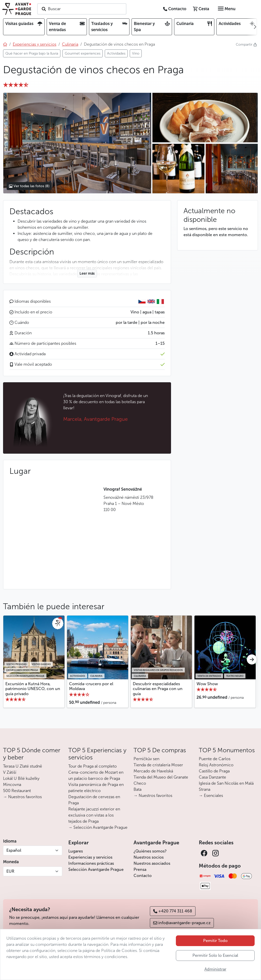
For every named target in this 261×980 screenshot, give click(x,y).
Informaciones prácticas (91, 863)
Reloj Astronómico (216, 765)
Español (14, 850)
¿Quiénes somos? (150, 851)
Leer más (87, 273)
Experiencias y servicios (90, 857)
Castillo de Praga (214, 771)
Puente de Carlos (215, 759)
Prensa (140, 869)
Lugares (76, 851)
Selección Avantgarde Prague (96, 869)
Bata (138, 789)
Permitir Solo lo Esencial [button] (215, 955)
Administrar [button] (215, 969)
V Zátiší (10, 772)
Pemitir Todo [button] (215, 941)
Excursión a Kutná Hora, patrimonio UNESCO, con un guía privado (33, 689)
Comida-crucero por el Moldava (91, 686)
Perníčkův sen (146, 759)
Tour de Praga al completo (93, 766)
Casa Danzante (212, 777)
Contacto (143, 876)
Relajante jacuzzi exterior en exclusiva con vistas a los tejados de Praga (94, 815)
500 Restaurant (17, 791)
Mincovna (12, 785)
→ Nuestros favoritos (22, 797)
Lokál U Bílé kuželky (21, 778)
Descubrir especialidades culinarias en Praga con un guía (158, 689)
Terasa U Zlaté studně (23, 766)
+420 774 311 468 (173, 911)
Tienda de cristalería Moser (158, 765)
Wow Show (207, 684)
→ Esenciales (211, 796)
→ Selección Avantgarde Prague (98, 827)
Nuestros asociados (152, 863)
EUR (10, 871)
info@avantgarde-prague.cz (182, 923)
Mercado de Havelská (153, 771)
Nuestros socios (149, 857)
